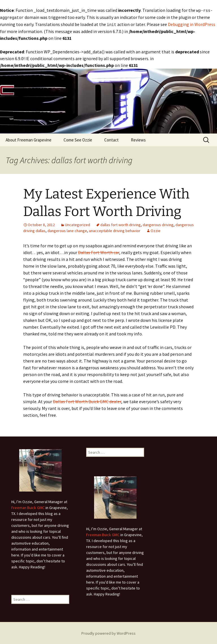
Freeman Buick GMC (28, 507)
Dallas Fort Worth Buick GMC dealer (87, 401)
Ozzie (156, 230)
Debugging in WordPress (192, 24)
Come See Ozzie (78, 139)
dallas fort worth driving (121, 224)
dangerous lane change (67, 230)
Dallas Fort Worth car (99, 252)
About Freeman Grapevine (29, 139)
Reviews (138, 139)
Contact (111, 139)
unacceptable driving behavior (115, 230)
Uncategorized (78, 224)
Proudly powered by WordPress (108, 632)
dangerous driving (158, 224)
